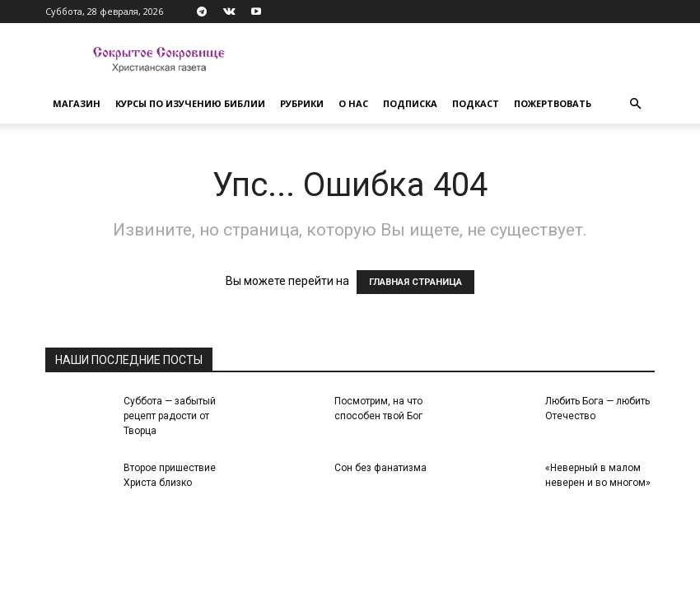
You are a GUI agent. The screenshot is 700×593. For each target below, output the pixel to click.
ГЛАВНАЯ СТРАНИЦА (415, 282)
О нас (353, 103)
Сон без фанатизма (380, 468)
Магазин (77, 103)
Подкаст (476, 103)
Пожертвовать (553, 103)
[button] (635, 104)
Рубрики (302, 103)
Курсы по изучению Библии (190, 103)
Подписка (410, 103)
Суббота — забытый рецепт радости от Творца (170, 416)
